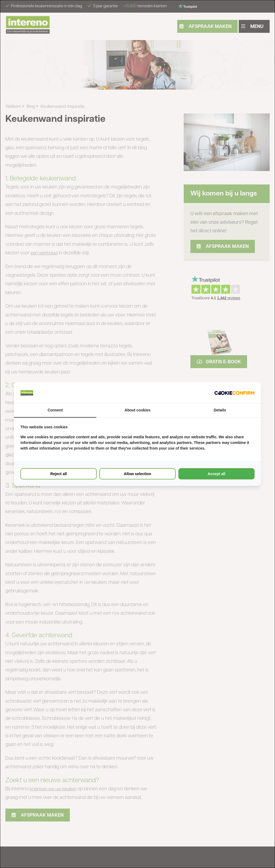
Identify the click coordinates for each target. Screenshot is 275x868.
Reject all (58, 474)
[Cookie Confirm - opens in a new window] (234, 393)
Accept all (216, 474)
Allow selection (137, 474)
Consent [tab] (55, 410)
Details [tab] (220, 410)
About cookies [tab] (137, 410)
